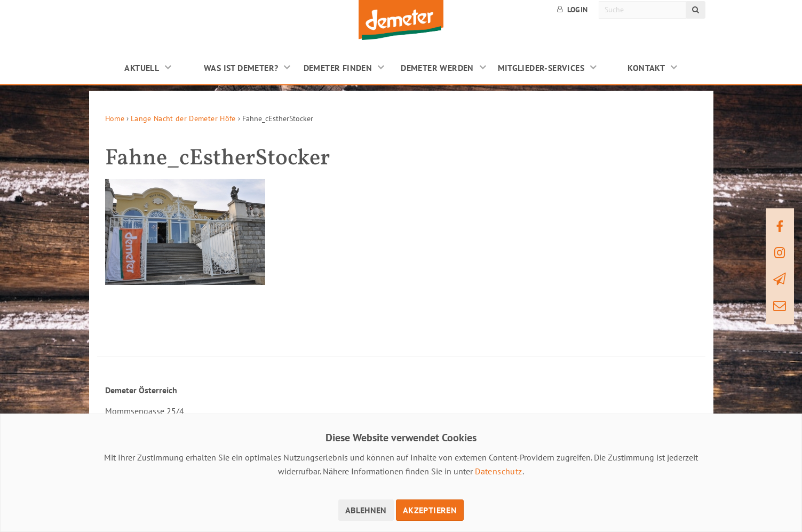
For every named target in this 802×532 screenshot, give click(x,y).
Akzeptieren (430, 510)
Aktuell (142, 68)
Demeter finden (338, 68)
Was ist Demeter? (241, 68)
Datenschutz (498, 471)
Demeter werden (437, 68)
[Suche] (643, 10)
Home (115, 118)
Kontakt (646, 68)
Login (573, 10)
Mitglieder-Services (541, 68)
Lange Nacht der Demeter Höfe (183, 118)
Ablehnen (366, 510)
